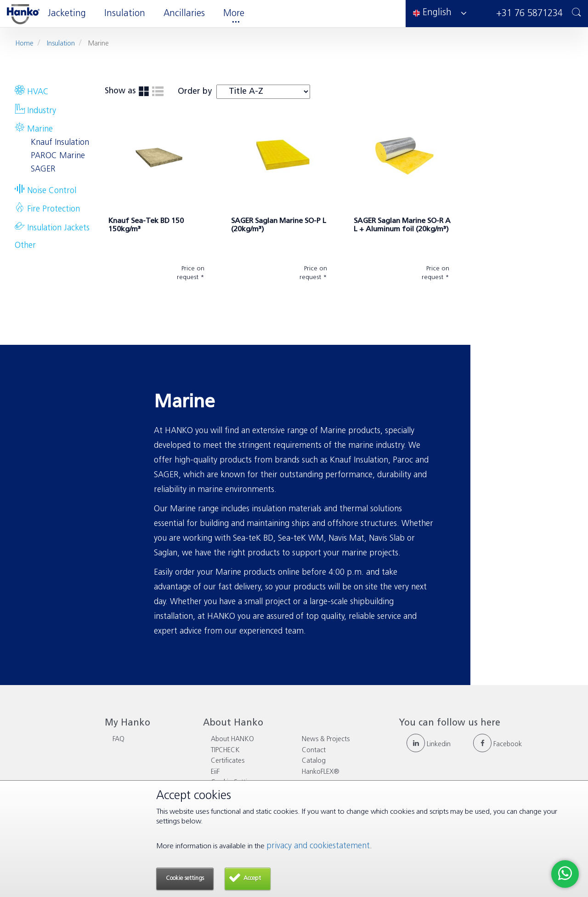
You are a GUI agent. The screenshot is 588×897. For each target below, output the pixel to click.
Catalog (314, 761)
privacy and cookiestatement (318, 846)
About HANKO (232, 740)
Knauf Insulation (60, 143)
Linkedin (429, 745)
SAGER (43, 169)
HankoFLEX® (321, 772)
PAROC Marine (58, 156)
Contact (314, 751)
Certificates (228, 761)
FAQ (119, 740)
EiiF (215, 772)
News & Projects (326, 740)
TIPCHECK (225, 751)
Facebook (498, 745)
